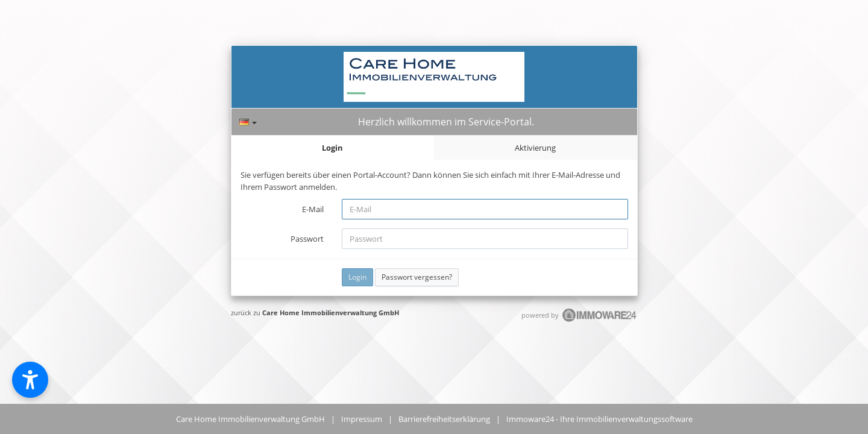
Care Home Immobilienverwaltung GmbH (331, 313)
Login (332, 148)
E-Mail (313, 209)
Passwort (307, 239)
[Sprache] (248, 122)
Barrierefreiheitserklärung (444, 419)
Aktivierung (535, 148)
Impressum (362, 419)
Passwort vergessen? (417, 277)
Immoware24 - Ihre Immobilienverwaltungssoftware (599, 419)
